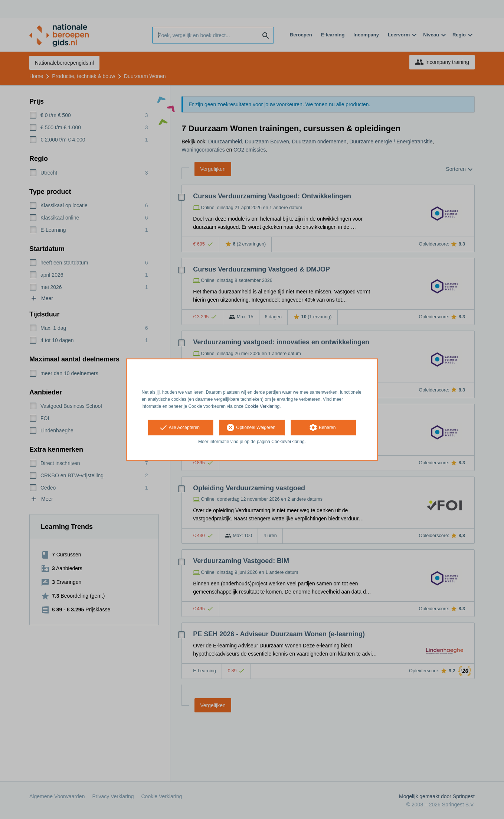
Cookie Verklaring (262, 406)
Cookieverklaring (288, 442)
